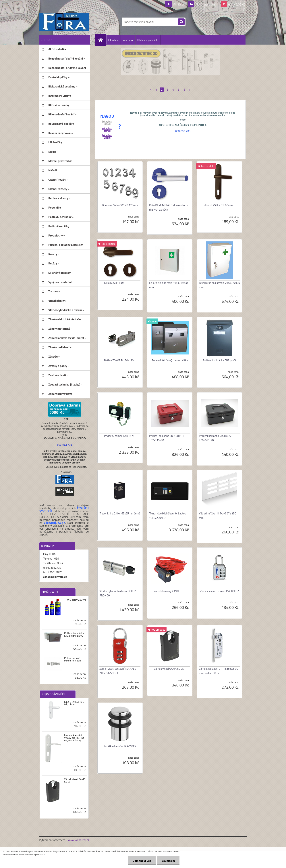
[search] (181, 22)
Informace (128, 40)
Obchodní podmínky (148, 40)
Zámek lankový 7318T (167, 591)
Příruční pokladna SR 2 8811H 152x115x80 (166, 438)
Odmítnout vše (142, 861)
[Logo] (64, 22)
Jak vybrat (113, 40)
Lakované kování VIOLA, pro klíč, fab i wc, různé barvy (75, 738)
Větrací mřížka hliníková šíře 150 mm (218, 516)
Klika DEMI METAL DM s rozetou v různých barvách (169, 207)
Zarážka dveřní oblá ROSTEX (120, 746)
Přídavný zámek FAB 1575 (119, 436)
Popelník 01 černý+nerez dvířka (170, 360)
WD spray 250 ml (76, 600)
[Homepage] (102, 40)
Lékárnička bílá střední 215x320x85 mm (219, 285)
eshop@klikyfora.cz (55, 577)
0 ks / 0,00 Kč (236, 4)
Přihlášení (179, 4)
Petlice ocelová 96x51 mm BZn (73, 659)
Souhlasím (168, 861)
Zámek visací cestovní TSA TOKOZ (220, 591)
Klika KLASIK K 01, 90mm (218, 205)
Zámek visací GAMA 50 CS (75, 781)
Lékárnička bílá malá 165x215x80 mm (168, 285)
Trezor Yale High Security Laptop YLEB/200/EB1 (168, 516)
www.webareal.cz (79, 840)
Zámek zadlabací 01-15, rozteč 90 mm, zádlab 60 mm (219, 671)
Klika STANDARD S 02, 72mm (74, 703)
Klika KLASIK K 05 (114, 283)
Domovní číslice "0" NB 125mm (120, 205)
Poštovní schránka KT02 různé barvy (74, 634)
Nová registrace (205, 4)
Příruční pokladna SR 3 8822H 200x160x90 (216, 438)
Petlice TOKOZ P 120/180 (119, 360)
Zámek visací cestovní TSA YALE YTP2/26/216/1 (118, 671)
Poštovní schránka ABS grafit (219, 360)
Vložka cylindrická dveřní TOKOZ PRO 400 (118, 593)
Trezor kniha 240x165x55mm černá (120, 513)
